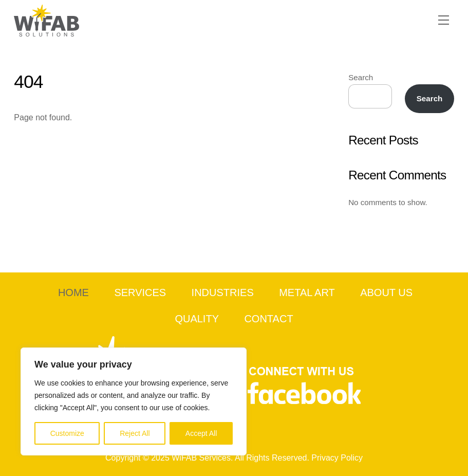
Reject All (135, 433)
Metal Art (307, 292)
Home (73, 292)
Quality (197, 319)
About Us (386, 292)
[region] (134, 401)
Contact (268, 319)
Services (140, 292)
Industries (223, 292)
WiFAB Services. (202, 458)
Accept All (201, 433)
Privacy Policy (337, 458)
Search (361, 77)
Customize (67, 433)
